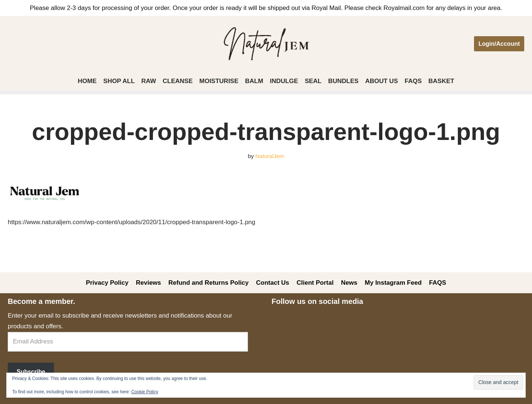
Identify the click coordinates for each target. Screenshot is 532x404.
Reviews (149, 283)
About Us (381, 81)
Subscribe (31, 372)
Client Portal (315, 283)
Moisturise (219, 81)
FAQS (413, 81)
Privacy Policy (107, 283)
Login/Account (499, 44)
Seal (313, 81)
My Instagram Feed (393, 283)
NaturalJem (270, 156)
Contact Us (273, 283)
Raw (149, 81)
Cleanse (178, 81)
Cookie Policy (145, 392)
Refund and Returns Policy (209, 283)
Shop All (119, 81)
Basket (441, 81)
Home (87, 81)
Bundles (343, 81)
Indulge (284, 81)
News (349, 283)
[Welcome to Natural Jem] (266, 44)
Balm (254, 81)
